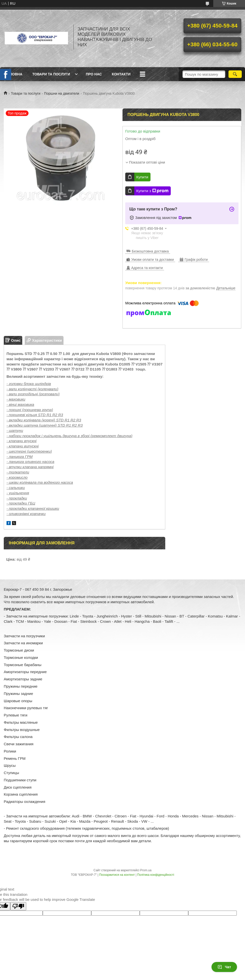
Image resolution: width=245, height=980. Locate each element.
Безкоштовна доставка (150, 251)
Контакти (121, 74)
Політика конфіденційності (156, 875)
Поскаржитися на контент (117, 875)
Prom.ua (146, 870)
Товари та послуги (51, 74)
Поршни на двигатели (62, 93)
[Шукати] (235, 74)
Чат (224, 967)
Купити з (152, 191)
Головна (14, 74)
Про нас (94, 74)
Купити (142, 177)
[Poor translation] (18, 906)
